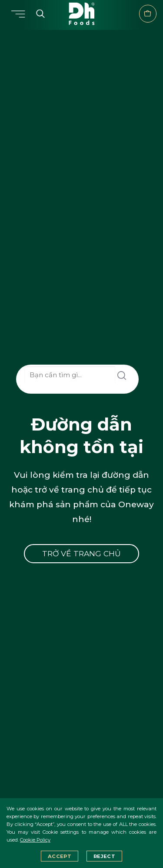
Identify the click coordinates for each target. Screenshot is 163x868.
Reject (104, 856)
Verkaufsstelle (148, 13)
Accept (60, 856)
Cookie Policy (35, 840)
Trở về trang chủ (81, 553)
